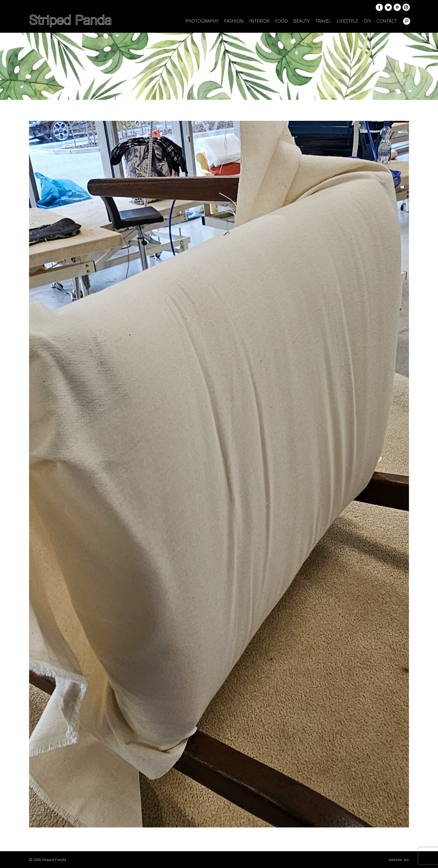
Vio (406, 860)
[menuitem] (202, 21)
